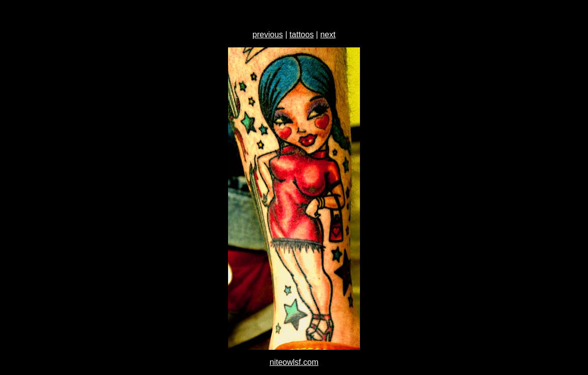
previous (268, 35)
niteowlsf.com (294, 362)
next (328, 35)
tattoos (302, 35)
